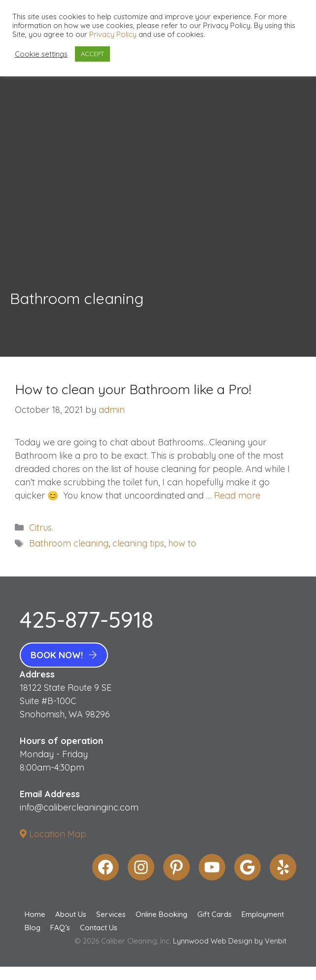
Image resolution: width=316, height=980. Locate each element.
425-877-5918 (87, 619)
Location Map (53, 834)
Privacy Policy (113, 34)
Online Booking (161, 914)
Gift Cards (214, 914)
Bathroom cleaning (69, 543)
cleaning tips (138, 543)
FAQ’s (60, 928)
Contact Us (99, 928)
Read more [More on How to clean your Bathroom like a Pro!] (237, 495)
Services (111, 914)
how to (182, 543)
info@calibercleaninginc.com (79, 807)
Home (35, 914)
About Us (71, 914)
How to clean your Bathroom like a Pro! (133, 389)
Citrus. (41, 527)
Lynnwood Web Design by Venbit (230, 941)
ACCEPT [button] (92, 54)
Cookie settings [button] (41, 54)
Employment (263, 914)
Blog (33, 928)
